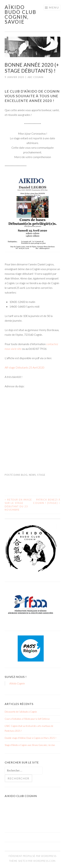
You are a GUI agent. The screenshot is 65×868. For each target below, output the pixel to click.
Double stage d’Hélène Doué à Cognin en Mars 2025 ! (31, 738)
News (32, 475)
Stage (41, 475)
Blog (24, 475)
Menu (54, 7)
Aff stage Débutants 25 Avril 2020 (25, 367)
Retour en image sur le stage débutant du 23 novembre (18, 505)
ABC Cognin (35, 77)
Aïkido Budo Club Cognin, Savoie (21, 14)
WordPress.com (44, 861)
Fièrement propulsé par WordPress (32, 856)
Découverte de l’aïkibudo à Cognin (21, 712)
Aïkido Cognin (17, 683)
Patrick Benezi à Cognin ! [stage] (47, 501)
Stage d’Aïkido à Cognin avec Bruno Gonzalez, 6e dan (30, 745)
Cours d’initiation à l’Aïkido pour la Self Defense (27, 719)
